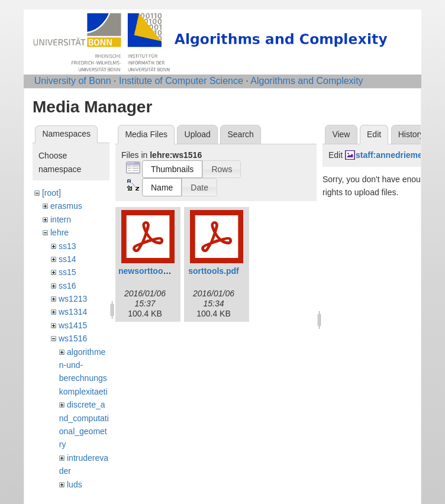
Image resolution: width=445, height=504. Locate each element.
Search (240, 134)
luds (75, 484)
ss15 (67, 272)
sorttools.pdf (214, 271)
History (411, 134)
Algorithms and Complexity (307, 81)
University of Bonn (73, 81)
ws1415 (73, 325)
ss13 (67, 246)
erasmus (66, 206)
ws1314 (73, 312)
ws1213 (73, 299)
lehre (59, 232)
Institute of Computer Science (181, 81)
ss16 (67, 286)
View (341, 134)
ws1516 (73, 338)
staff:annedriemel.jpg (398, 155)
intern (61, 219)
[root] (51, 193)
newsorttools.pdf (152, 271)
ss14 (67, 259)
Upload (198, 134)
